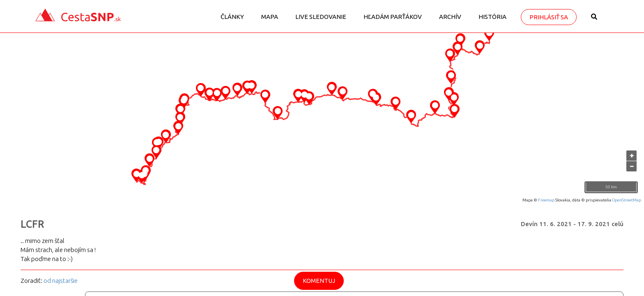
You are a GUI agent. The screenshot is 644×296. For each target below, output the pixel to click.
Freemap (546, 200)
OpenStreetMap (627, 200)
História (492, 17)
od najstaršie (61, 281)
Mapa (270, 17)
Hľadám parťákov (393, 17)
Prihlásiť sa (549, 17)
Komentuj (319, 281)
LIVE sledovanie (321, 17)
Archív (450, 17)
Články (232, 17)
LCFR (32, 224)
